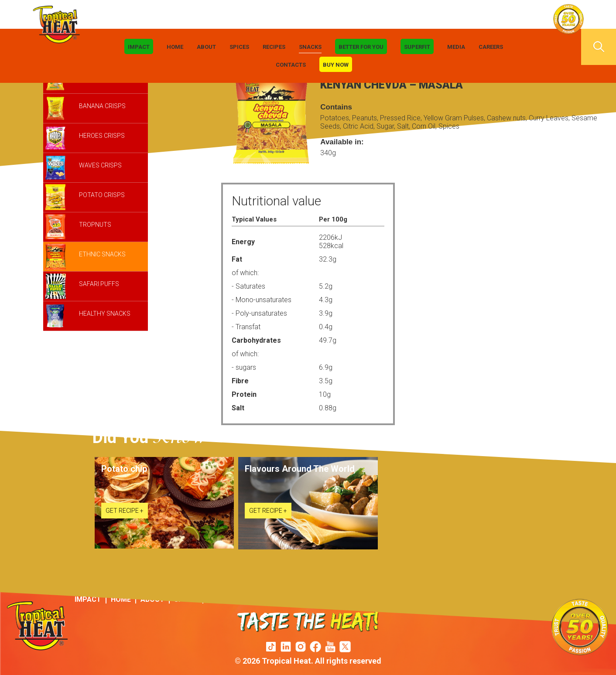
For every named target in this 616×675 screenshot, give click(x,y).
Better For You (361, 47)
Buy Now (336, 65)
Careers (491, 47)
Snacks (310, 47)
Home (175, 47)
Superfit (417, 47)
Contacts (291, 65)
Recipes (274, 47)
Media (456, 47)
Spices (239, 47)
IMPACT (139, 47)
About (206, 47)
